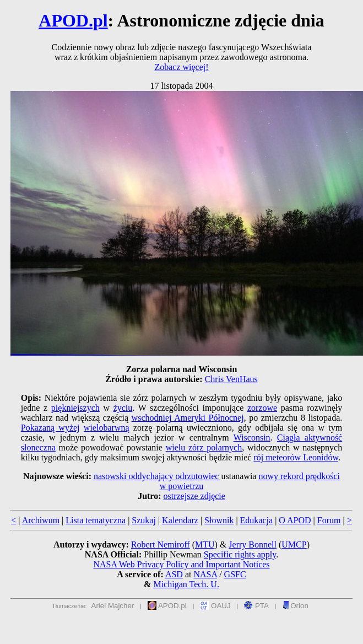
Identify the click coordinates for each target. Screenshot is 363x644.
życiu (123, 408)
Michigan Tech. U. (186, 584)
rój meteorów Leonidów (296, 457)
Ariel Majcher (113, 606)
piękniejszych (75, 408)
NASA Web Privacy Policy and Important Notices (181, 564)
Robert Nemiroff (161, 544)
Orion (296, 606)
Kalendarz (180, 520)
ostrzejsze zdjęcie (194, 496)
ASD (174, 574)
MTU (205, 544)
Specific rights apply (240, 554)
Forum (329, 520)
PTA (256, 606)
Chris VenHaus (231, 379)
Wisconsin (252, 438)
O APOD (295, 520)
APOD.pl (73, 20)
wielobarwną (107, 428)
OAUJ (215, 606)
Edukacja (257, 520)
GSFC (235, 574)
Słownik (219, 520)
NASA (205, 574)
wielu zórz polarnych (204, 447)
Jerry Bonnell (253, 544)
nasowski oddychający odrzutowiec (156, 476)
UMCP (294, 544)
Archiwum (41, 520)
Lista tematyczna (96, 520)
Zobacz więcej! (181, 67)
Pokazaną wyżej (50, 428)
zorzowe (262, 408)
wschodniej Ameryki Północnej (188, 418)
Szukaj (144, 520)
